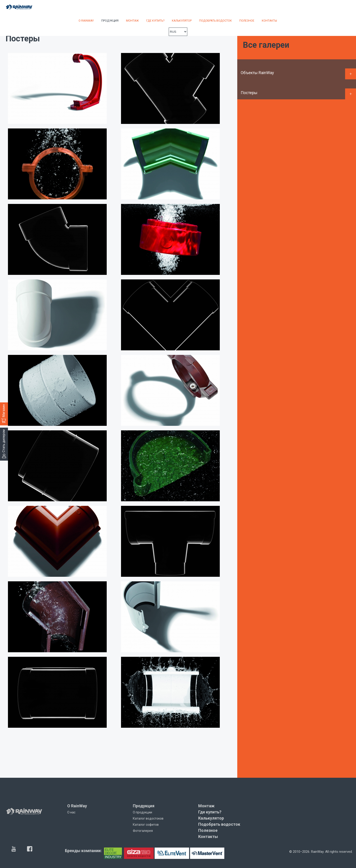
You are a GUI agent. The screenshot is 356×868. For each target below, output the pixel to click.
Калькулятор (182, 21)
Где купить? (155, 21)
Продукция (110, 21)
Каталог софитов (146, 825)
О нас (71, 812)
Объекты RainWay (257, 73)
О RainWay (86, 21)
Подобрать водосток (215, 21)
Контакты (269, 21)
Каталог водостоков (148, 818)
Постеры (249, 93)
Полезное (247, 21)
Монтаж (132, 21)
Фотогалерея (143, 831)
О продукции (142, 812)
